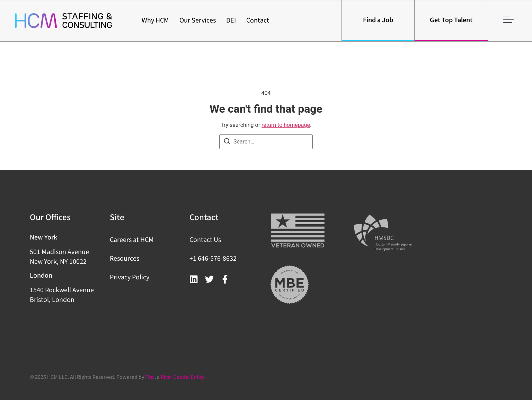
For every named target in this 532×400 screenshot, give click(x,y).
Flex (150, 377)
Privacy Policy (130, 277)
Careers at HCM (132, 240)
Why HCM (155, 20)
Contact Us (205, 240)
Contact (258, 20)
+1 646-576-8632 (213, 259)
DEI (231, 20)
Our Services (198, 20)
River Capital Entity (182, 377)
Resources (125, 259)
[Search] (227, 142)
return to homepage (286, 125)
